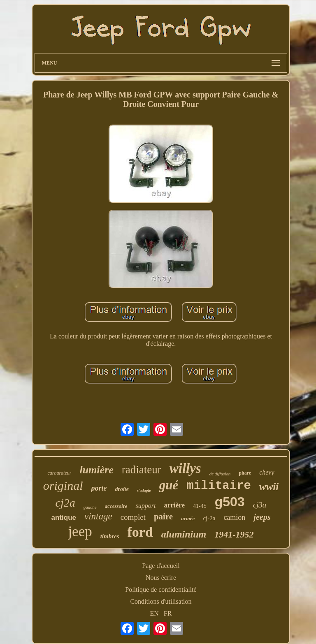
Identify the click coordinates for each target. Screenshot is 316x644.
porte (99, 488)
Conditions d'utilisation (161, 601)
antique (64, 518)
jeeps (262, 517)
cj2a (65, 503)
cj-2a (209, 518)
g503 (230, 502)
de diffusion (220, 474)
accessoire (116, 506)
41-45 (200, 506)
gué (169, 485)
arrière (174, 505)
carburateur (59, 473)
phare (245, 473)
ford (140, 532)
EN (155, 613)
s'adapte (144, 490)
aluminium (184, 534)
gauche (90, 507)
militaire (219, 486)
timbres (110, 536)
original (63, 485)
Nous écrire (161, 578)
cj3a (260, 505)
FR (168, 613)
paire (163, 517)
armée (188, 518)
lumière (96, 470)
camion (234, 517)
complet (133, 517)
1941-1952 (234, 534)
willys (185, 468)
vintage (98, 516)
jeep (80, 532)
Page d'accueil (161, 566)
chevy (267, 472)
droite (122, 489)
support (145, 506)
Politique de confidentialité (161, 590)
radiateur (142, 470)
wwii (269, 487)
